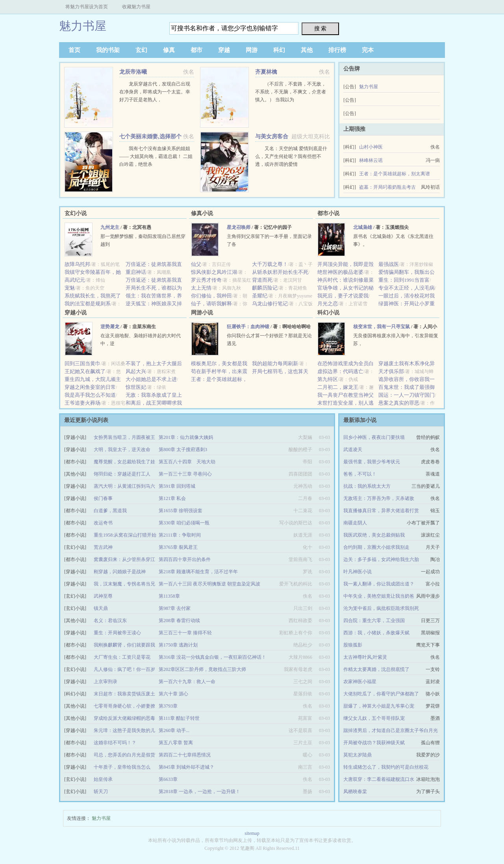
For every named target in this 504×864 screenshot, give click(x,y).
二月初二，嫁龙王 (338, 387)
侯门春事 (103, 498)
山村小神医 (371, 147)
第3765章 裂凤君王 (178, 547)
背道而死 (262, 280)
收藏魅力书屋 (136, 7)
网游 (252, 50)
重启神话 (136, 272)
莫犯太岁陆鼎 (358, 755)
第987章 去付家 (175, 608)
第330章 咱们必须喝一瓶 (184, 523)
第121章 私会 (172, 498)
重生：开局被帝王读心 (117, 633)
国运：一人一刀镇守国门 (407, 395)
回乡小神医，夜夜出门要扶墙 (374, 437)
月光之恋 (328, 304)
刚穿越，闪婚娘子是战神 (120, 572)
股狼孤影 (353, 645)
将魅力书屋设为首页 (87, 7)
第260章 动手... (174, 730)
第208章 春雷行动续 (179, 621)
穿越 (224, 50)
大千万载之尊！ (270, 264)
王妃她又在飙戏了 (85, 371)
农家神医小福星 (360, 682)
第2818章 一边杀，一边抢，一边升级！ (199, 792)
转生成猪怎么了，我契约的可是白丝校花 (386, 767)
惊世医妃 (136, 387)
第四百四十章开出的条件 (185, 559)
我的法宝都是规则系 (88, 304)
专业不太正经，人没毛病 (407, 288)
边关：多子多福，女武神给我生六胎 (381, 559)
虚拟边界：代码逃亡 (340, 371)
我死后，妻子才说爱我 (343, 296)
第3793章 (168, 706)
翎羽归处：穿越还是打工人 (122, 474)
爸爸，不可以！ (360, 474)
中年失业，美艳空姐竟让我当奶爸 (379, 596)
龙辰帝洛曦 (133, 72)
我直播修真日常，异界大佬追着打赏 (381, 511)
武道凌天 (353, 450)
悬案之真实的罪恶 (399, 403)
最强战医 (389, 264)
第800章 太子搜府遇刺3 (183, 450)
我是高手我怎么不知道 (90, 395)
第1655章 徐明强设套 (181, 511)
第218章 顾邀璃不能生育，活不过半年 (198, 572)
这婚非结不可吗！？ (115, 743)
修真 (169, 50)
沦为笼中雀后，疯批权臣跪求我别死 (381, 608)
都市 (196, 50)
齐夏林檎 (266, 72)
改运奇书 (103, 523)
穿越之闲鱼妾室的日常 (90, 387)
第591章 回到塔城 (177, 486)
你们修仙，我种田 (211, 296)
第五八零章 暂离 (176, 743)
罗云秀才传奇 (206, 280)
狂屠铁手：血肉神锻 (248, 327)
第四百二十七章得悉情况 (185, 755)
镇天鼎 (101, 608)
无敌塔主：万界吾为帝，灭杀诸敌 (379, 498)
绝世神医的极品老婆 (340, 272)
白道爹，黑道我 (110, 511)
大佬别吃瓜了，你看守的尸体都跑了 (381, 694)
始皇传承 (103, 779)
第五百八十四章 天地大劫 (187, 462)
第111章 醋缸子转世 (179, 718)
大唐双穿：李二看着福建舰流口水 (379, 779)
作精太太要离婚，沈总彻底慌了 (376, 669)
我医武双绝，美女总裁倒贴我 (374, 535)
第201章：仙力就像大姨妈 (186, 437)
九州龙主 (110, 227)
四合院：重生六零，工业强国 (374, 621)
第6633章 (168, 779)
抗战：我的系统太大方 (367, 486)
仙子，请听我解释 (211, 304)
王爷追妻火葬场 (82, 403)
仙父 (196, 264)
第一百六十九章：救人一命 (187, 682)
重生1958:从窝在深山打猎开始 (125, 535)
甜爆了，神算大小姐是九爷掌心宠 (379, 706)
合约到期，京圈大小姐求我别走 (376, 547)
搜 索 (321, 28)
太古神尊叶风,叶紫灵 (365, 657)
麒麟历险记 (265, 288)
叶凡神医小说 (358, 572)
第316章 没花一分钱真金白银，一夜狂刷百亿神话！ (212, 657)
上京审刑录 (106, 682)
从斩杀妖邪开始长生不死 (280, 272)
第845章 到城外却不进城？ (186, 767)
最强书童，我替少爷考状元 (372, 462)
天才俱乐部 (391, 371)
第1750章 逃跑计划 (178, 645)
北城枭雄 (363, 227)
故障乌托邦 (77, 264)
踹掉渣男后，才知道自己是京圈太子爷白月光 (391, 730)
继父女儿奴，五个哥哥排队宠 (374, 718)
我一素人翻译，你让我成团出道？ (379, 584)
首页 (74, 50)
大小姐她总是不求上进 (151, 379)
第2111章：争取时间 (180, 535)
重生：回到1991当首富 (404, 280)
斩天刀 (101, 792)
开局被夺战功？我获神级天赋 (374, 743)
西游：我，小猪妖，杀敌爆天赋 (376, 633)
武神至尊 (103, 596)
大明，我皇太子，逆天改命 (122, 450)
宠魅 (70, 288)
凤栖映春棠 (355, 792)
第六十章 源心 (173, 694)
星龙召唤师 (239, 227)
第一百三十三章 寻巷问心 (185, 474)
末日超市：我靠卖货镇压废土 (124, 694)
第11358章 (169, 596)
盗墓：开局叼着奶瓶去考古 (387, 187)
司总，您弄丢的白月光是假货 (124, 755)
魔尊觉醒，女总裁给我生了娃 (124, 462)
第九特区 (328, 379)
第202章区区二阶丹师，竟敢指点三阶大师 (202, 669)
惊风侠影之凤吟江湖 (214, 272)
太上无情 (201, 288)
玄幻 (141, 50)
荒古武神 (103, 547)
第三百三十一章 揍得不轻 (185, 633)
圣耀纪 (260, 296)
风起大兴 (136, 371)
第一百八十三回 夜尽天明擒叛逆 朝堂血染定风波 (209, 584)
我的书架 (108, 50)
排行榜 (337, 50)
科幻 (279, 50)
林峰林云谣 (371, 160)
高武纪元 (75, 280)
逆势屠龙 (110, 327)
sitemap (252, 833)
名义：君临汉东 (110, 621)
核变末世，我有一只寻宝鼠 (382, 327)
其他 (307, 50)
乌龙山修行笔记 (270, 304)
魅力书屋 (83, 26)
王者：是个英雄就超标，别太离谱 (395, 174)
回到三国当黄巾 (82, 363)
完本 (368, 50)
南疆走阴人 (355, 523)
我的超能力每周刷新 (275, 363)
